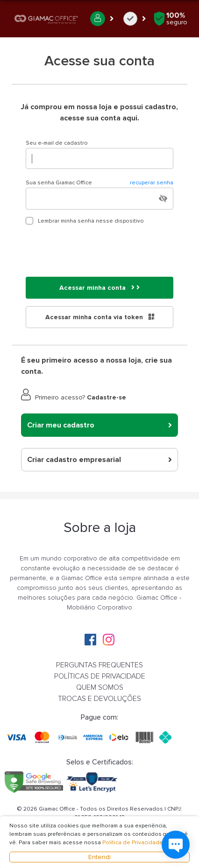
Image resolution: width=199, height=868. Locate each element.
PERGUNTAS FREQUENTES (99, 665)
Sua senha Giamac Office (99, 183)
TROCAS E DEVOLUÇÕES (99, 699)
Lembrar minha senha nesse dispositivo (91, 221)
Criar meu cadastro (99, 425)
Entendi (99, 857)
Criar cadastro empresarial (99, 460)
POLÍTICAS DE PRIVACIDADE (100, 676)
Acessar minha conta (99, 288)
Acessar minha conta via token (100, 317)
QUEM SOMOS (100, 687)
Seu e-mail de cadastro (57, 143)
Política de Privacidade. (133, 843)
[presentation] (97, 251)
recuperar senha (152, 183)
